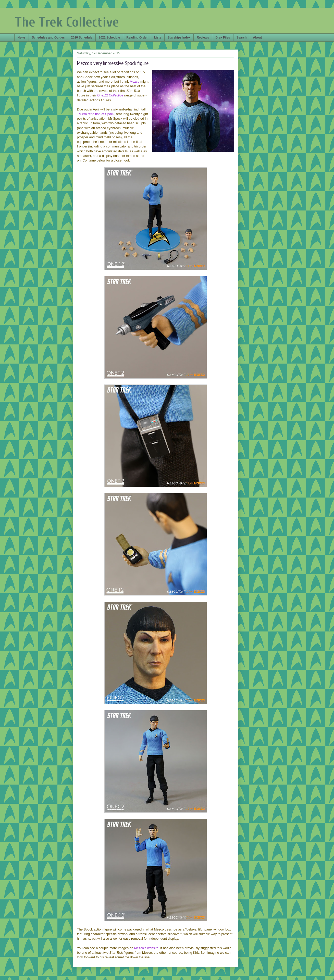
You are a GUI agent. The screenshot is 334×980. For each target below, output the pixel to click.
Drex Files (223, 38)
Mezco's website (146, 948)
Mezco (134, 82)
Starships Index (179, 38)
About (258, 38)
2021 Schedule (109, 38)
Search (242, 38)
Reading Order (137, 38)
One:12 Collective (110, 95)
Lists (158, 38)
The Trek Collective (67, 22)
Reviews (203, 38)
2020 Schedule (82, 38)
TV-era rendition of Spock (96, 114)
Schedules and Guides (48, 38)
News (22, 38)
